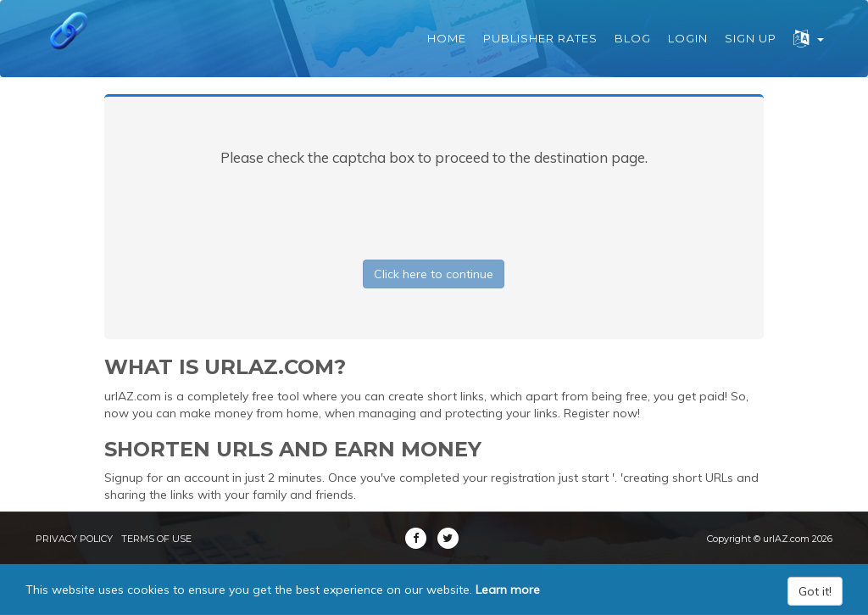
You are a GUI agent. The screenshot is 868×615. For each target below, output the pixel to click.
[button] (809, 39)
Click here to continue (434, 274)
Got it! (815, 591)
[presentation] (434, 210)
